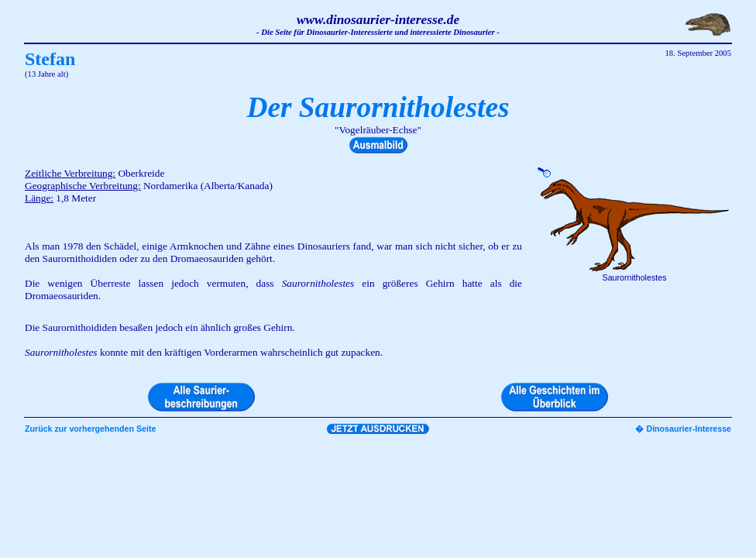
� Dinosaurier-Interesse (683, 429)
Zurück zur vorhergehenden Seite (90, 429)
